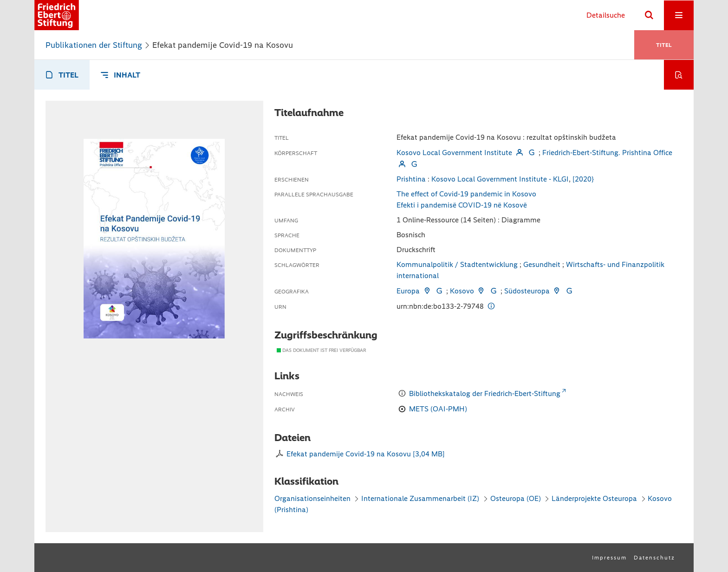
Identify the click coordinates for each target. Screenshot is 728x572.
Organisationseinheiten (312, 498)
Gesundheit (542, 264)
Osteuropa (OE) (516, 498)
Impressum (609, 558)
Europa (408, 291)
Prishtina (411, 179)
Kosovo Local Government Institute (454, 153)
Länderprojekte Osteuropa (595, 498)
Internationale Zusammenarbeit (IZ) (420, 498)
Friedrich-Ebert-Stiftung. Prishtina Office (607, 153)
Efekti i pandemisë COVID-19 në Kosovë (462, 205)
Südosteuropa (527, 291)
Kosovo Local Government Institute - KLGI (500, 179)
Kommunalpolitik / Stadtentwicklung (457, 264)
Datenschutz (654, 558)
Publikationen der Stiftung (94, 45)
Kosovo (462, 291)
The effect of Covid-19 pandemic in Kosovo (466, 194)
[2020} (583, 179)
